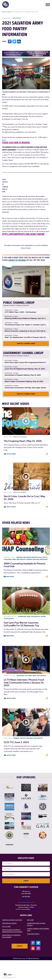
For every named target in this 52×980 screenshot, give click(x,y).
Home (4, 12)
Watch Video (11, 454)
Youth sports (9, 619)
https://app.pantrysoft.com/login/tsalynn (23, 234)
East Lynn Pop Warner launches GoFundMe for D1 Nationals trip (21, 624)
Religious (23, 437)
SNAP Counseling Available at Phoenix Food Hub (25, 565)
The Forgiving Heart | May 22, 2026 (23, 441)
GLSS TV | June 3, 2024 (16, 742)
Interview (20, 676)
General (16, 738)
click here (33, 909)
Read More (10, 577)
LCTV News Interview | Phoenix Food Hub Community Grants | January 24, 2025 (24, 683)
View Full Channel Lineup (26, 344)
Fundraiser (22, 617)
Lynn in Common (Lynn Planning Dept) (38, 930)
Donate (20, 946)
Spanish (23, 492)
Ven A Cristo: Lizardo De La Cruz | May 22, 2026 (24, 498)
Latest (9, 12)
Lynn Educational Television (12, 920)
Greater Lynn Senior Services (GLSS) (29, 557)
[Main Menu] (48, 5)
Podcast (16, 437)
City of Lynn (6, 927)
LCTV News (28, 676)
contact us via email (17, 260)
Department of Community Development (11, 936)
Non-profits (17, 18)
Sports (43, 617)
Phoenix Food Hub (33, 559)
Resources (44, 559)
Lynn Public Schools (9, 923)
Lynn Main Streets (33, 934)
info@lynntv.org (26, 899)
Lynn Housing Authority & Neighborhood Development (12, 931)
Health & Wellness (27, 738)
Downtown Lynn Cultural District (36, 924)
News (14, 559)
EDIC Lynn (30, 920)
